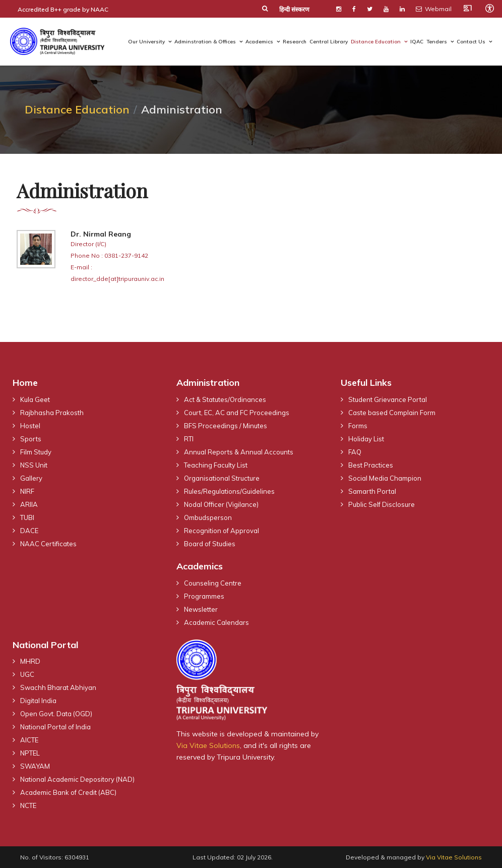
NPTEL (30, 753)
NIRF (27, 491)
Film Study (36, 452)
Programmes (204, 596)
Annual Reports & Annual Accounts (239, 452)
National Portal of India (55, 727)
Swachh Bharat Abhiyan (58, 687)
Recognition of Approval (222, 531)
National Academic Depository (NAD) (77, 779)
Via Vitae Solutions (208, 745)
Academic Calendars (216, 622)
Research (295, 42)
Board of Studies (210, 544)
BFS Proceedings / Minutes (226, 426)
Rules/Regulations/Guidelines (229, 491)
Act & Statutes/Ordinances (225, 399)
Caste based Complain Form (392, 413)
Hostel (30, 426)
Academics (259, 42)
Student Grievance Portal (388, 399)
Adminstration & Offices (205, 42)
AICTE (29, 740)
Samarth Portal (372, 491)
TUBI (27, 517)
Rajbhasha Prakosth (52, 413)
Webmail (434, 9)
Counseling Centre (213, 583)
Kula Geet (35, 399)
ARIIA (29, 504)
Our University (146, 42)
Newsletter (201, 609)
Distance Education (376, 42)
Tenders (437, 42)
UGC (27, 674)
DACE (29, 531)
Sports (31, 439)
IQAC (417, 42)
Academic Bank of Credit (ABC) (68, 792)
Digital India (38, 701)
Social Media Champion (385, 478)
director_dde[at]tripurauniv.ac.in (117, 279)
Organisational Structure (222, 478)
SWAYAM (35, 766)
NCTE (28, 805)
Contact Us (471, 42)
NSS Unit (34, 465)
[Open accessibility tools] (489, 8)
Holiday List (366, 439)
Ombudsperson (208, 517)
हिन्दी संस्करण (294, 9)
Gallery (31, 478)
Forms (358, 426)
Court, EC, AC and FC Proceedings (237, 413)
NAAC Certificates (48, 544)
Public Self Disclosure (382, 504)
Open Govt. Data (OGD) (56, 714)
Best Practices (371, 465)
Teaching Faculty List (216, 465)
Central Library (329, 42)
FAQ (355, 452)
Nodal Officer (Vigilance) (221, 504)
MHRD (30, 661)
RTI (189, 439)
